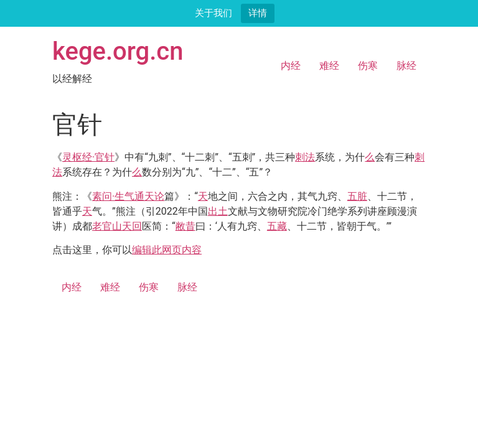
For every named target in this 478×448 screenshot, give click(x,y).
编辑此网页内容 (167, 250)
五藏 (277, 226)
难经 (329, 66)
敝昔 (185, 226)
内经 (291, 66)
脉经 (406, 66)
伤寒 (368, 66)
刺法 (305, 157)
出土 (218, 211)
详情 (258, 13)
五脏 (357, 196)
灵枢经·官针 (88, 157)
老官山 (107, 226)
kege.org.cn (118, 51)
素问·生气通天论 (128, 196)
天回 (132, 226)
